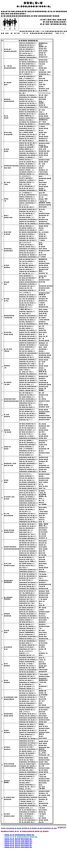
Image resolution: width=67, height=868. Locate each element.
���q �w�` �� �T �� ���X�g (18, 847)
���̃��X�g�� (50, 828)
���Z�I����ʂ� (9, 828)
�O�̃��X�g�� (36, 828)
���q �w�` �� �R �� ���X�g (18, 843)
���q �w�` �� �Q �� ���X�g (18, 841)
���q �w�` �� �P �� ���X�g (18, 839)
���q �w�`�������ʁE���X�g (19, 835)
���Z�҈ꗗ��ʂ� (23, 828)
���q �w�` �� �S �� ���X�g (18, 845)
